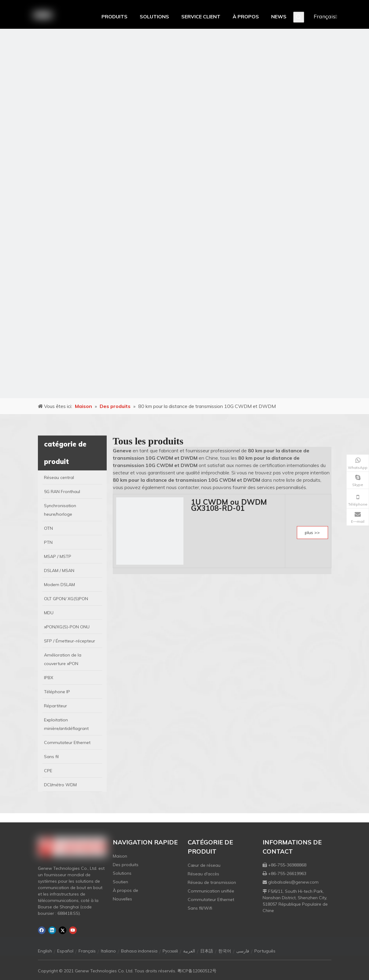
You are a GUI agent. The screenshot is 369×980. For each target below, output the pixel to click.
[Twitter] (63, 930)
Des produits (126, 865)
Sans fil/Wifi (200, 908)
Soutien (120, 882)
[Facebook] (42, 930)
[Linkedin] (52, 930)
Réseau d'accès (203, 874)
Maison (120, 856)
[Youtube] (73, 930)
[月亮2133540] (184, 213)
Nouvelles (122, 899)
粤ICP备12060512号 (197, 971)
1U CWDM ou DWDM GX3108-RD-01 (229, 505)
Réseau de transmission (212, 882)
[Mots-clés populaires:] (299, 17)
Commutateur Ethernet (211, 900)
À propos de (125, 890)
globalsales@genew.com (293, 882)
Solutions (122, 873)
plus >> (312, 533)
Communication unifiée (211, 891)
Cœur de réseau (204, 865)
